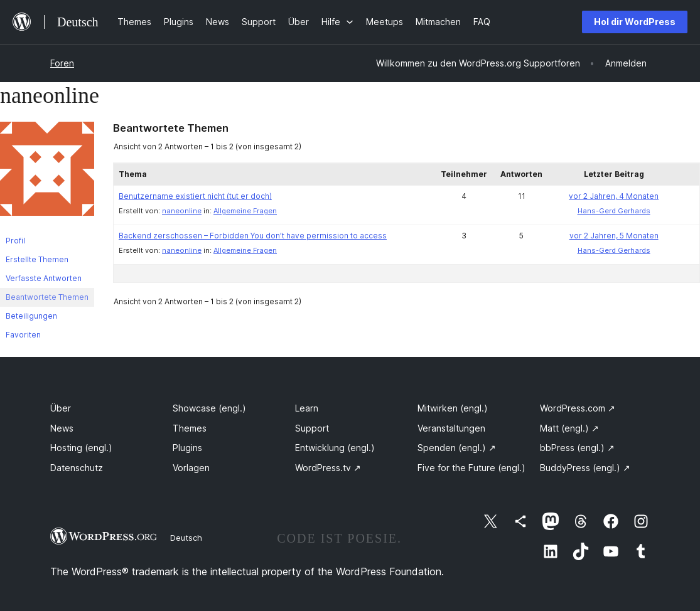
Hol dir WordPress (635, 22)
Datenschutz (77, 468)
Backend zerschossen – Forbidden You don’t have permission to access (253, 236)
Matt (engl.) (569, 428)
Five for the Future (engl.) (471, 468)
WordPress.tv (328, 468)
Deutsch (186, 538)
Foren (62, 63)
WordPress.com (578, 408)
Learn (307, 408)
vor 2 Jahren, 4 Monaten (614, 196)
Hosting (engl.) (81, 448)
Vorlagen (191, 468)
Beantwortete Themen (47, 297)
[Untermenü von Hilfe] (337, 22)
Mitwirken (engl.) (453, 408)
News (62, 428)
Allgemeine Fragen (245, 211)
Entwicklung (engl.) (335, 448)
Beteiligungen (31, 316)
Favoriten (23, 335)
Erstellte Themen (37, 259)
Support (312, 428)
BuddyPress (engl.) (585, 468)
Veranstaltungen (451, 428)
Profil (15, 241)
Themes (190, 428)
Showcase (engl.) (209, 408)
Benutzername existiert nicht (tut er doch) (195, 196)
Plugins (187, 448)
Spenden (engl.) (457, 448)
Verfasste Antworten (44, 278)
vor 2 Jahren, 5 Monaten (614, 236)
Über (61, 408)
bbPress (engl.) (577, 448)
